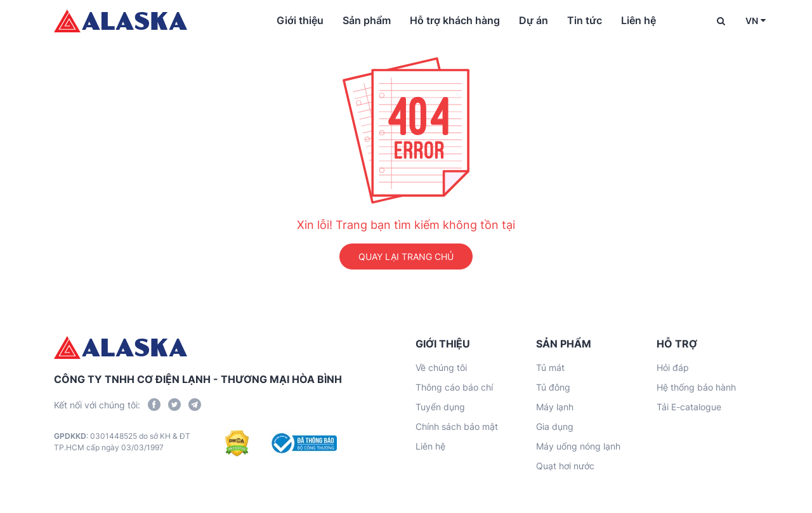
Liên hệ (638, 20)
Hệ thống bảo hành (696, 387)
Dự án (534, 20)
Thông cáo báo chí (454, 387)
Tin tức (585, 20)
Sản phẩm (367, 20)
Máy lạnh (555, 407)
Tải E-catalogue (689, 407)
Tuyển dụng (440, 407)
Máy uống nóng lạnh (578, 446)
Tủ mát (550, 367)
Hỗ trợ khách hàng (455, 20)
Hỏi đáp (673, 367)
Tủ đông (553, 387)
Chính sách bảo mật (457, 426)
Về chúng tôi (441, 367)
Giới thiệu (300, 20)
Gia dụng (555, 426)
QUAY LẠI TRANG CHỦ (406, 256)
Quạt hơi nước (565, 466)
